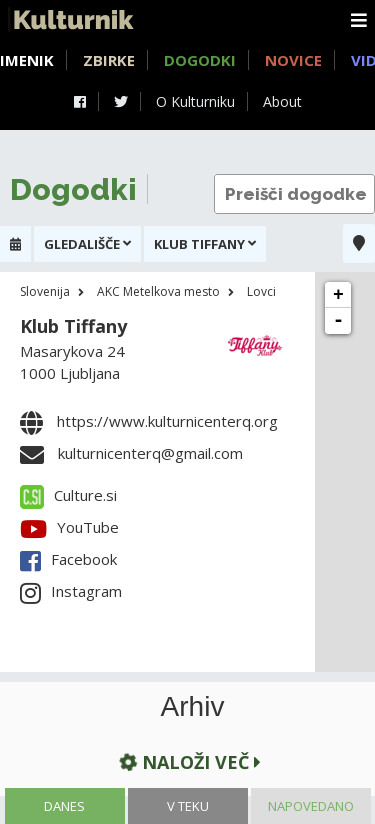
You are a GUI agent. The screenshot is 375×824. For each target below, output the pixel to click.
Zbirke (109, 60)
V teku (188, 806)
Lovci (261, 291)
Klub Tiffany (73, 326)
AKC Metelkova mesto (158, 291)
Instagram (71, 591)
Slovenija (45, 291)
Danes (64, 806)
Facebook (68, 559)
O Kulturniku (195, 101)
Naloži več (188, 761)
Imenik (27, 60)
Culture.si (68, 495)
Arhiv (193, 707)
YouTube (69, 527)
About (282, 101)
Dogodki (200, 60)
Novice (293, 60)
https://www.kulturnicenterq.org (167, 421)
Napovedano (311, 806)
